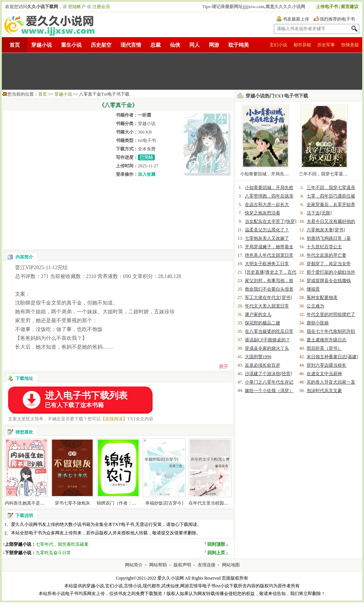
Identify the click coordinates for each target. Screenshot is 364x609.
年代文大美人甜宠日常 (267, 306)
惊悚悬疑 (350, 45)
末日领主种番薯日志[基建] (332, 357)
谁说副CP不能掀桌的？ (267, 340)
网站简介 (134, 565)
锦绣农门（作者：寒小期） (123, 503)
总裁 (156, 45)
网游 (214, 45)
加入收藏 (147, 174)
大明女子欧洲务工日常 (267, 264)
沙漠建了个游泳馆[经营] (268, 374)
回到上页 (216, 553)
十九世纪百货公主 (324, 247)
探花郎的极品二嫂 (263, 323)
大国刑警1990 (258, 357)
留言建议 (350, 7)
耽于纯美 (239, 45)
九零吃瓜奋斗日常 (53, 553)
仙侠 (175, 45)
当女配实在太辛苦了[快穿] (271, 221)
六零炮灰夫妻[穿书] (326, 230)
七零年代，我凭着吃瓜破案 (62, 544)
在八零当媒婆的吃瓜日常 (269, 331)
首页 (15, 45)
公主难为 (315, 306)
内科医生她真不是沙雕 (27, 503)
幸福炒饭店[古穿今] (164, 503)
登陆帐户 (77, 7)
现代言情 (131, 45)
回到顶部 (216, 544)
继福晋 (313, 289)
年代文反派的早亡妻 (326, 255)
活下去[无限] (319, 213)
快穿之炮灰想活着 (263, 213)
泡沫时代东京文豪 (324, 391)
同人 (195, 45)
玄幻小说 (278, 45)
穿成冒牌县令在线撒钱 (329, 281)
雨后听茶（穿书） (324, 348)
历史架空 (101, 45)
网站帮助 (158, 565)
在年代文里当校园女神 (211, 503)
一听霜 (144, 115)
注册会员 (101, 7)
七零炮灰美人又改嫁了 (267, 238)
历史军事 (326, 45)
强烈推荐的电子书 (337, 19)
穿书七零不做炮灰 (72, 503)
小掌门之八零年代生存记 (269, 382)
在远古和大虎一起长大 (267, 204)
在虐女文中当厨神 (324, 374)
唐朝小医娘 (318, 323)
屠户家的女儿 (258, 314)
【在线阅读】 (114, 419)
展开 (224, 366)
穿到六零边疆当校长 (326, 365)
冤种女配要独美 (322, 298)
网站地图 (231, 565)
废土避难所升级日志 (326, 340)
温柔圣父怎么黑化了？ (267, 230)
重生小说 (71, 45)
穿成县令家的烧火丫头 (267, 348)
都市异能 (302, 45)
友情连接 (207, 565)
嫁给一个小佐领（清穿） (269, 391)
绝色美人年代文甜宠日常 (269, 255)
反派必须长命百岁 (263, 365)
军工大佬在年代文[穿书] (268, 298)
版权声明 (182, 565)
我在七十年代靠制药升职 (331, 331)
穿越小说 (42, 45)
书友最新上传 (296, 19)
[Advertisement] (182, 71)
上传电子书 (327, 7)
